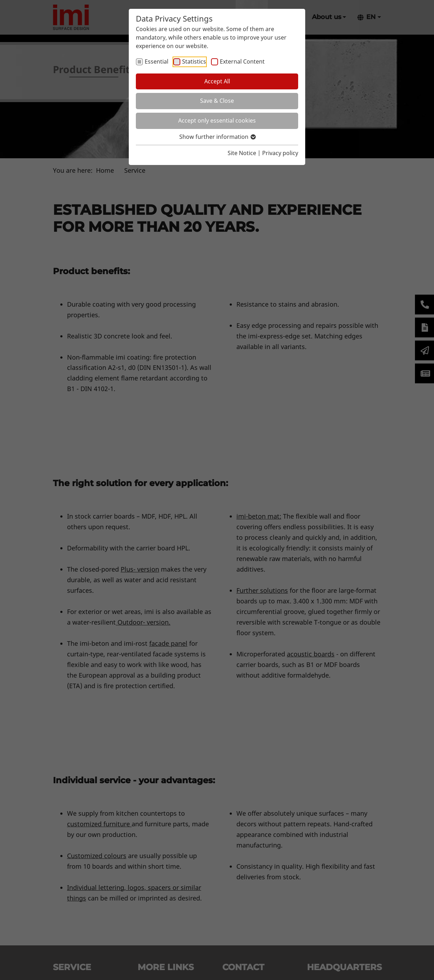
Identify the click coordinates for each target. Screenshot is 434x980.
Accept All (217, 81)
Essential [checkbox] (156, 61)
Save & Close (217, 101)
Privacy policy (280, 153)
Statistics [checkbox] (194, 61)
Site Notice (242, 153)
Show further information (217, 137)
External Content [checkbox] (242, 61)
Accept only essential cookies (217, 120)
